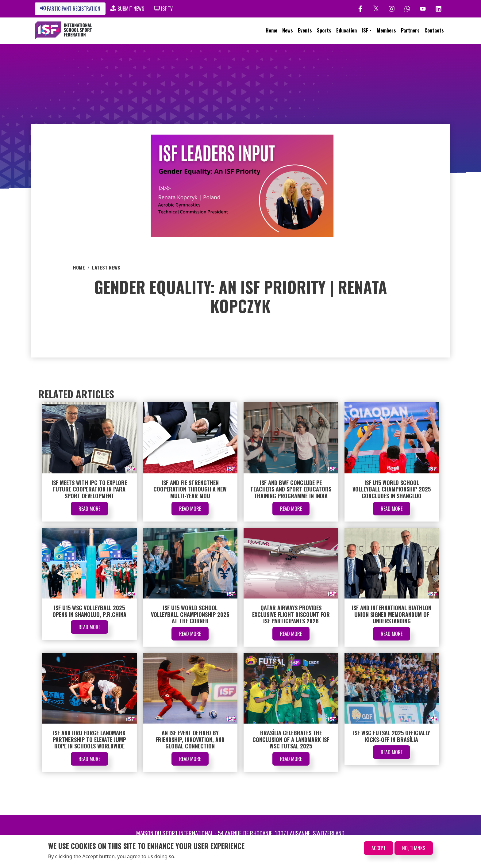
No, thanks (414, 848)
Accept (379, 848)
